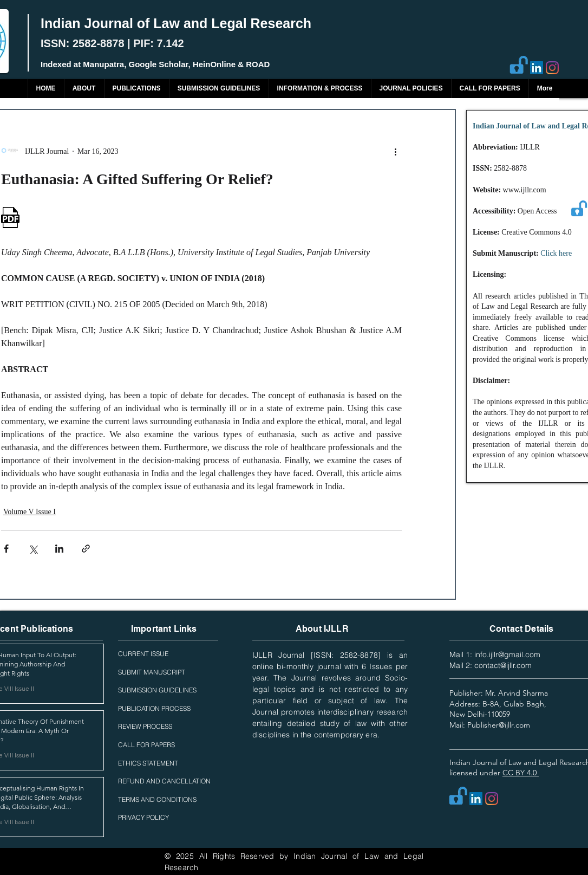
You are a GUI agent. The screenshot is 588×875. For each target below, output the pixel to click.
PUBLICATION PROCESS (154, 708)
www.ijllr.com (525, 190)
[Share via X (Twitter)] (33, 549)
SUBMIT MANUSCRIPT (152, 672)
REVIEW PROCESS (145, 726)
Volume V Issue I (30, 512)
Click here (556, 253)
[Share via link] (86, 549)
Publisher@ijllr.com (499, 725)
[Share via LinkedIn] (59, 549)
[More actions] (395, 151)
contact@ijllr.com (503, 665)
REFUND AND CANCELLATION (164, 781)
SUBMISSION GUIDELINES (157, 690)
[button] (136, 89)
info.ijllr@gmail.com (507, 654)
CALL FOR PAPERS (146, 745)
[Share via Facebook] (6, 549)
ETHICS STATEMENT (148, 763)
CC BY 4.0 (521, 773)
